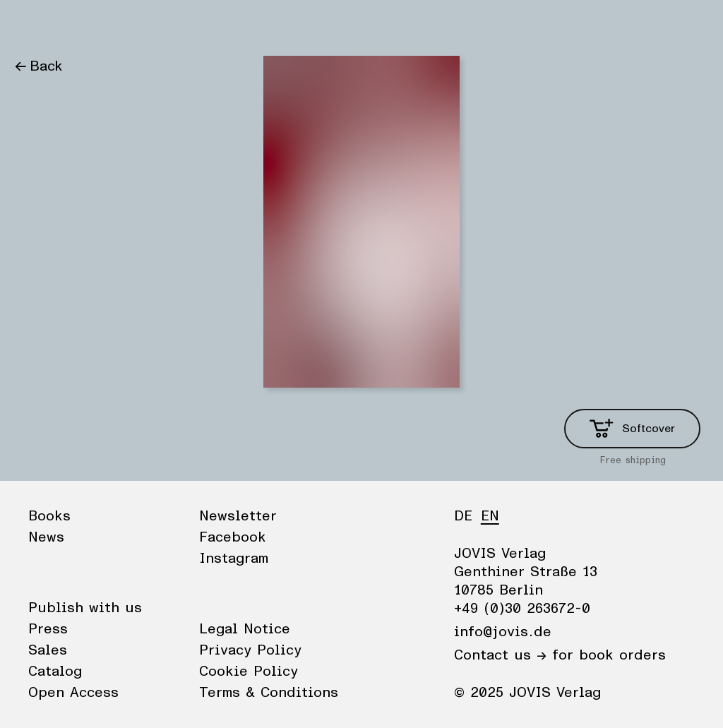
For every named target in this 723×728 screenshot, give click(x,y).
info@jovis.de (503, 632)
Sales (48, 650)
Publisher (149, 25)
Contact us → (500, 655)
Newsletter (238, 516)
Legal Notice (245, 629)
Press (48, 629)
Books (35, 25)
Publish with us (85, 608)
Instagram (234, 559)
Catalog (55, 672)
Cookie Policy (249, 672)
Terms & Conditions (269, 693)
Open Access (73, 693)
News (87, 25)
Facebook (233, 537)
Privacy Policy (250, 650)
